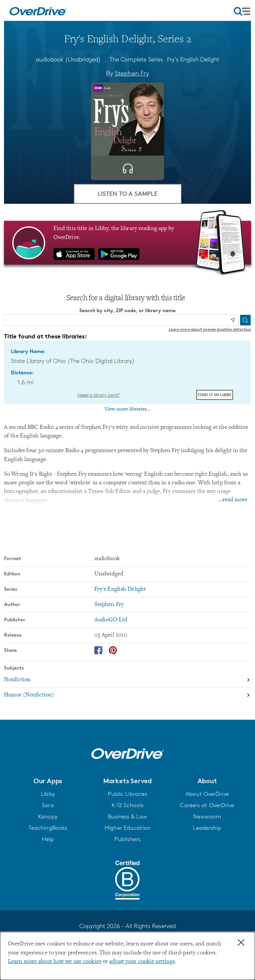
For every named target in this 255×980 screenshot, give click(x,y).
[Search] (245, 320)
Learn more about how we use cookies (55, 962)
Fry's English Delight (193, 59)
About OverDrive (207, 794)
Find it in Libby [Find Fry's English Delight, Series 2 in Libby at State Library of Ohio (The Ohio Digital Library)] (215, 395)
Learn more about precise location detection (210, 329)
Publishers (127, 839)
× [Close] (241, 943)
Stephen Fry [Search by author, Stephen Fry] (132, 73)
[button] (48, 781)
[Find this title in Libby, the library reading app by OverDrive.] (127, 243)
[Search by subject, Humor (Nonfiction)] (127, 695)
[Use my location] (233, 320)
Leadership (207, 828)
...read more (233, 500)
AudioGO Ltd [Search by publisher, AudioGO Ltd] (111, 620)
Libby (48, 794)
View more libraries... (127, 409)
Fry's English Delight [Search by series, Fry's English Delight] (120, 589)
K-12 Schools (127, 805)
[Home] (38, 10)
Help (48, 839)
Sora (48, 805)
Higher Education (127, 828)
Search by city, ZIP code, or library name (127, 310)
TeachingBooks (48, 828)
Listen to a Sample (127, 193)
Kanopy (48, 816)
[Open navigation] (242, 11)
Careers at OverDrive (207, 805)
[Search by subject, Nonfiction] (127, 680)
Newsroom (207, 816)
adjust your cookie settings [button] (142, 962)
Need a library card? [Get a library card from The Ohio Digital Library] (98, 395)
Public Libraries (128, 794)
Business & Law (128, 816)
